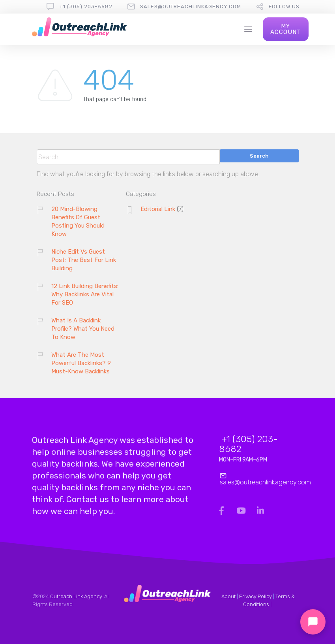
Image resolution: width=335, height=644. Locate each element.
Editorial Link (158, 209)
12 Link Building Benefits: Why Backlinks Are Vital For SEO (85, 294)
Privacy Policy (255, 596)
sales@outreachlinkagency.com (191, 7)
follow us (284, 7)
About (228, 596)
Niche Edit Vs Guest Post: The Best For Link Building (84, 260)
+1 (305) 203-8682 (86, 7)
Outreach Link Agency (76, 596)
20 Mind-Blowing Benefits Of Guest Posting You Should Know (78, 221)
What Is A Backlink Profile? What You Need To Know (83, 329)
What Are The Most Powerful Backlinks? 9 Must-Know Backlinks (81, 363)
